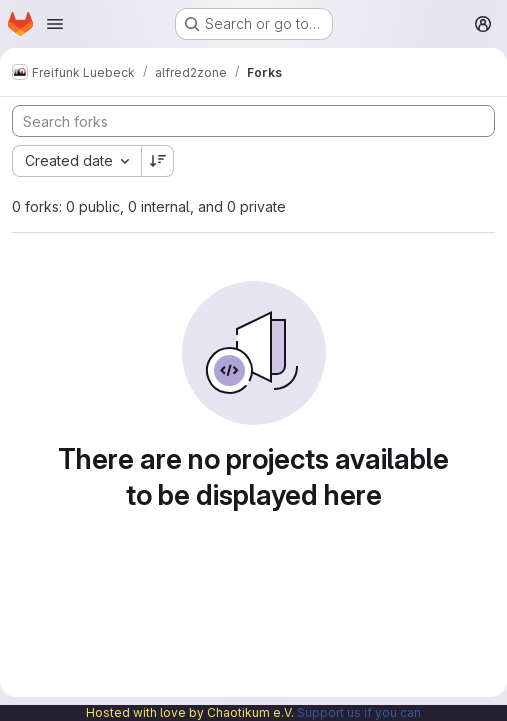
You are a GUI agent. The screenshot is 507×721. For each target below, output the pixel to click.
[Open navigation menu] (55, 24)
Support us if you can (359, 712)
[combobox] (76, 161)
